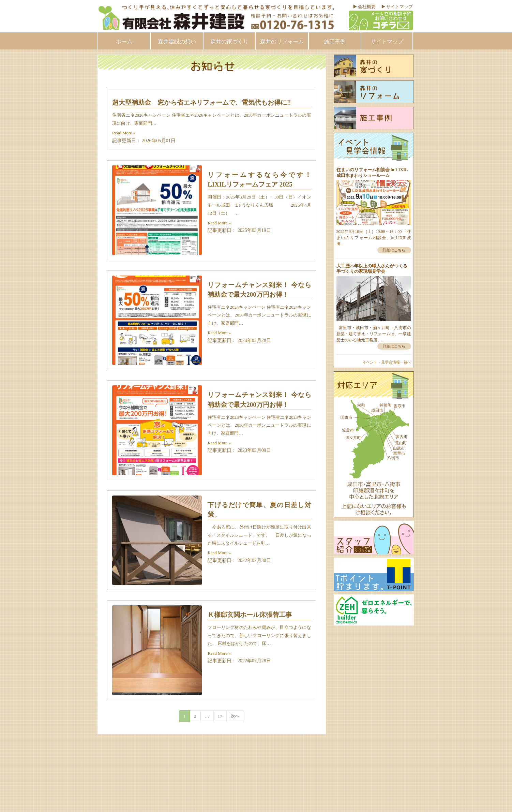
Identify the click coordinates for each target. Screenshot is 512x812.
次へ (235, 716)
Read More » (124, 133)
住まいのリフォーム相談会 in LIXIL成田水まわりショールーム (372, 172)
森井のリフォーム (282, 41)
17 (220, 716)
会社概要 (367, 7)
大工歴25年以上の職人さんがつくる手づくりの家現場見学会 (372, 269)
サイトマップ (400, 7)
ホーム (124, 41)
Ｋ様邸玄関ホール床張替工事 (250, 615)
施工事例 (335, 41)
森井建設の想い (177, 41)
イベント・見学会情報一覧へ (387, 362)
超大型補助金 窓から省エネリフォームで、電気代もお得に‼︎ (201, 102)
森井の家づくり (229, 41)
